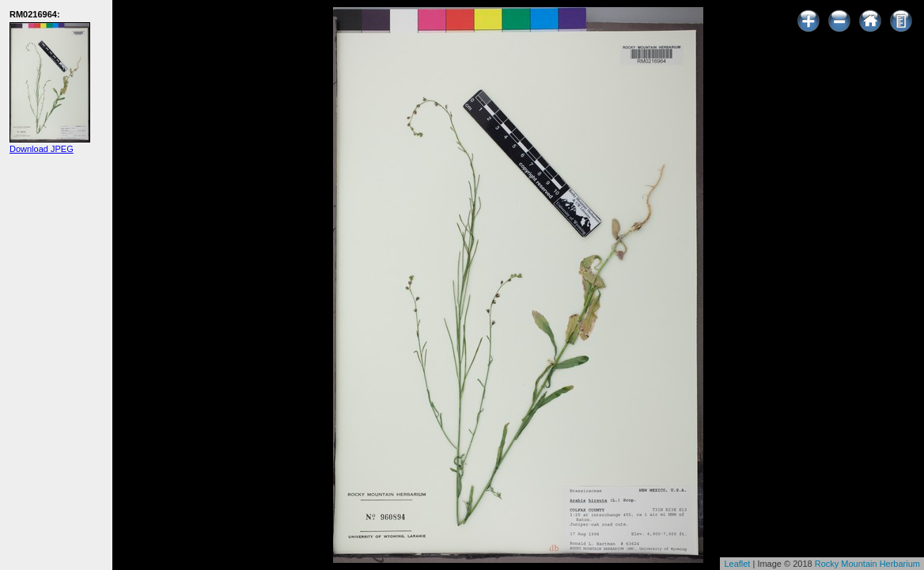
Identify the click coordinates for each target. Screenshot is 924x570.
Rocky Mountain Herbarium (867, 564)
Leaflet (737, 564)
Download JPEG (42, 149)
